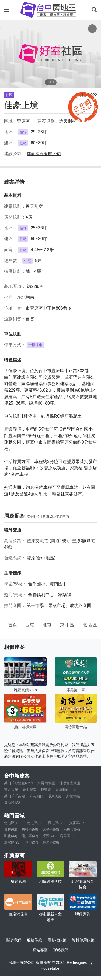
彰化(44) (11, 836)
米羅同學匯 (46, 783)
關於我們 (14, 940)
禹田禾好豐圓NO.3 (19, 783)
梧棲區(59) (30, 829)
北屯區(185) (13, 823)
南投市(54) (72, 829)
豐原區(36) (51, 842)
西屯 (30, 625)
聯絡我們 (61, 950)
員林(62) (11, 829)
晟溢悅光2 (12, 803)
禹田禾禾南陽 (15, 796)
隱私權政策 (57, 940)
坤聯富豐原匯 (70, 783)
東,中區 (67, 625)
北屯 (47, 625)
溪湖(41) (49, 836)
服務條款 (34, 940)
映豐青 (46, 790)
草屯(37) (32, 842)
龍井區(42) (30, 836)
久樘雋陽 (73, 796)
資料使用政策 (83, 940)
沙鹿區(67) (77, 823)
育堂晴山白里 (66, 790)
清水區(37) (12, 842)
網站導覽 (40, 950)
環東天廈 (55, 796)
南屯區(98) (35, 823)
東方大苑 (11, 790)
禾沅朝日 (36, 796)
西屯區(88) (56, 823)
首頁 (13, 625)
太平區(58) (51, 829)
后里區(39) (68, 836)
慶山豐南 (29, 790)
